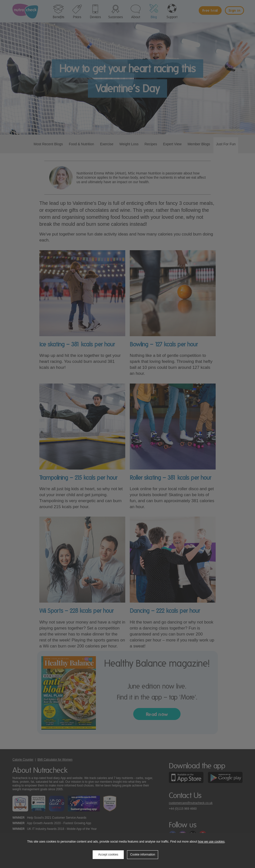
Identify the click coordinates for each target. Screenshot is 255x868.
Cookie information (143, 855)
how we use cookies (211, 842)
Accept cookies (108, 855)
